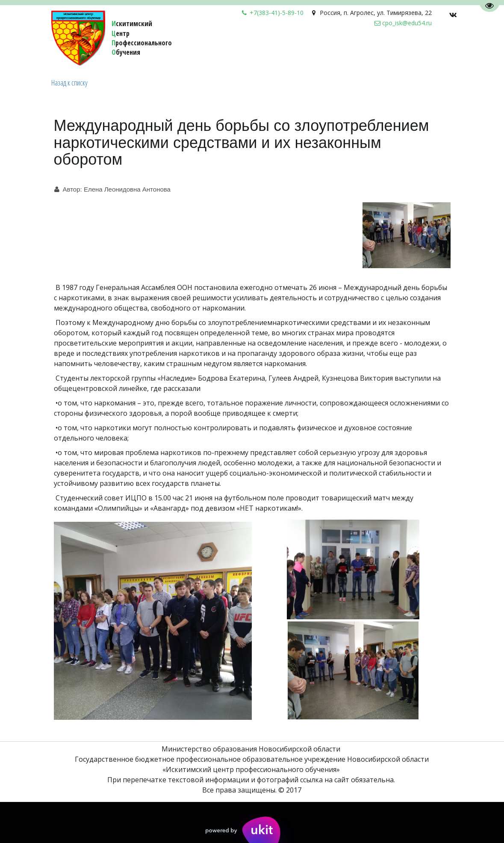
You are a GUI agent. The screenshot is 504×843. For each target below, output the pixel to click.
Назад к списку (69, 83)
